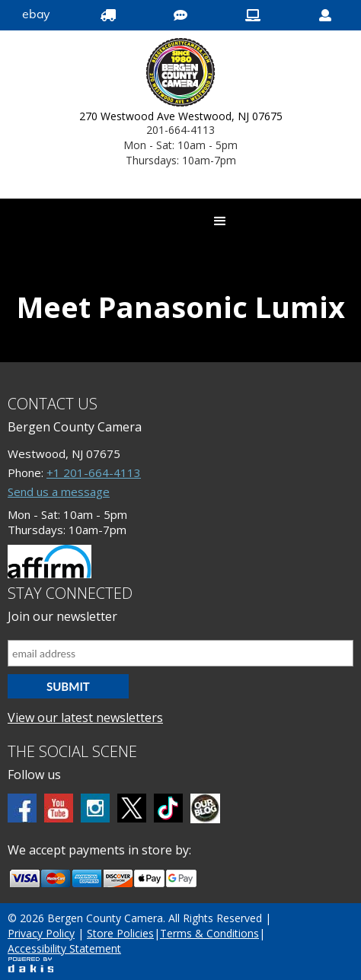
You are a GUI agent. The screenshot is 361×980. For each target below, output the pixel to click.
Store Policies (120, 933)
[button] (220, 221)
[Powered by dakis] (30, 964)
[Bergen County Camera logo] (181, 74)
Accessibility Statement (64, 948)
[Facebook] (22, 808)
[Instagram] (95, 808)
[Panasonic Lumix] (180, 355)
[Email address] (180, 653)
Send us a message (59, 492)
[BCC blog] (205, 808)
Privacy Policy (41, 933)
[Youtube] (59, 808)
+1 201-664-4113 (94, 473)
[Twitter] (132, 808)
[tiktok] (168, 808)
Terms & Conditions (209, 933)
